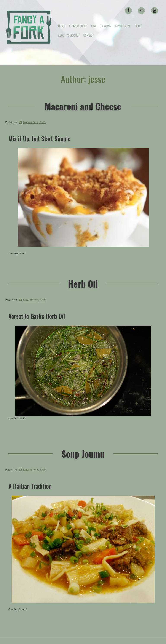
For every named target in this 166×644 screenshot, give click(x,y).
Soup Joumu (83, 454)
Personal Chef (78, 26)
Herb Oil (83, 284)
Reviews (106, 26)
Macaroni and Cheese (83, 106)
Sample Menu (123, 26)
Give (94, 26)
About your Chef (69, 35)
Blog (138, 26)
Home (61, 26)
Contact (89, 35)
